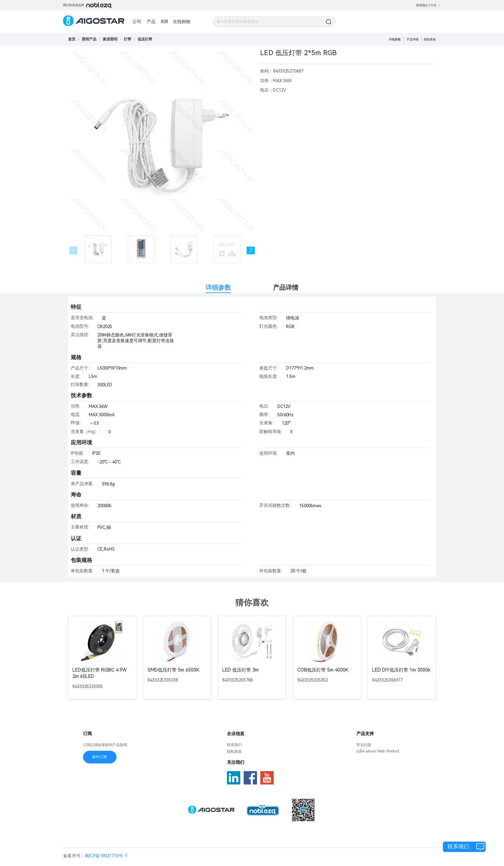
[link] (89, 39)
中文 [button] (436, 5)
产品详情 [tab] (286, 287)
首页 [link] (72, 39)
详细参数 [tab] (218, 287)
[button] (251, 251)
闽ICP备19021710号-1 (106, 856)
